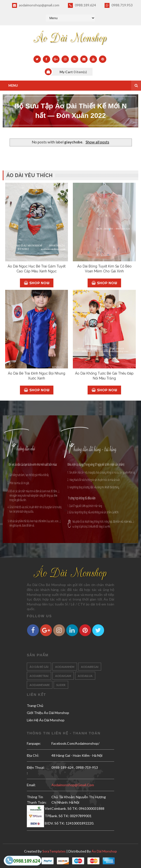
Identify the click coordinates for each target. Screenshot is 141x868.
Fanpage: (34, 743)
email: (31, 785)
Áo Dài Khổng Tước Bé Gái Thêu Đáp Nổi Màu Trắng (104, 376)
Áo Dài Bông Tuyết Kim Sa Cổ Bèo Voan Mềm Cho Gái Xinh (104, 269)
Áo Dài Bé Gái (39, 667)
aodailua (85, 676)
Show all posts (97, 142)
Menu (13, 85)
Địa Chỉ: (33, 755)
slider (61, 685)
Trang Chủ (35, 706)
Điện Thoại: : (36, 770)
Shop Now (37, 283)
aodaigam (63, 676)
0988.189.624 (82, 5)
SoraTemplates (54, 851)
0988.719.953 (119, 5)
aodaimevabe (40, 685)
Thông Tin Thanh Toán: (37, 800)
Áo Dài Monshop (104, 851)
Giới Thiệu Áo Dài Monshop (48, 713)
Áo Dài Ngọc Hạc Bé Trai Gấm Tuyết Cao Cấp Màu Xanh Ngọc (37, 269)
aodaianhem (65, 667)
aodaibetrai (39, 676)
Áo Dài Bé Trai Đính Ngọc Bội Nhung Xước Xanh (37, 376)
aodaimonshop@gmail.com (36, 5)
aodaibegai (90, 667)
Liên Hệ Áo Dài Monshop (46, 720)
